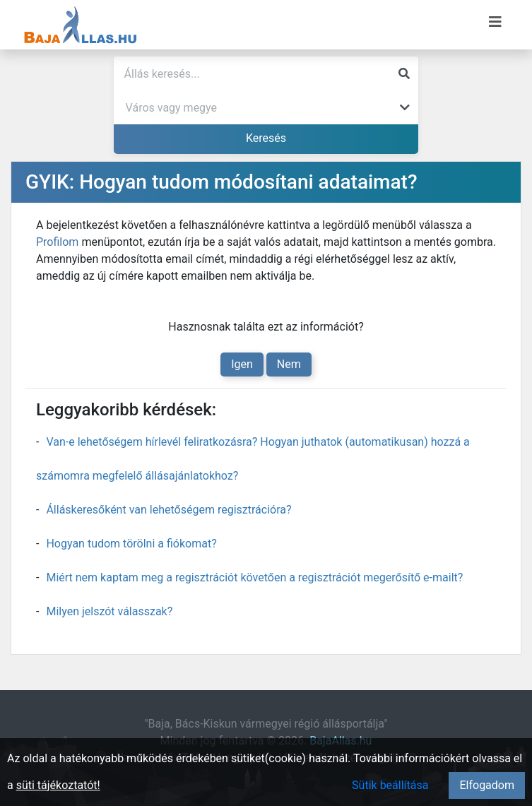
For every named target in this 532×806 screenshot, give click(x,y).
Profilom (57, 242)
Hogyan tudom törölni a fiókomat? (131, 544)
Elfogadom (487, 785)
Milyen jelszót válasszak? (109, 611)
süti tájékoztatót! (58, 785)
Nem (289, 364)
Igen (242, 364)
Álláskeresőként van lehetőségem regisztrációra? (169, 510)
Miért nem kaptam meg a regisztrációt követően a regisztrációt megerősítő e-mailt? (254, 577)
